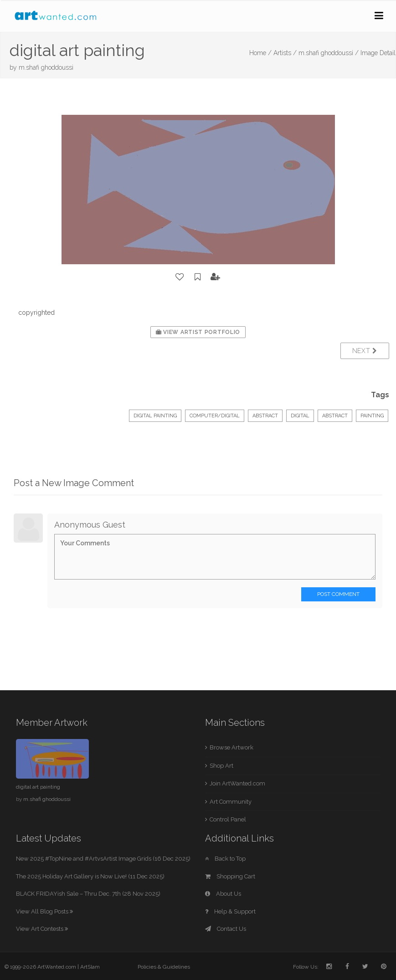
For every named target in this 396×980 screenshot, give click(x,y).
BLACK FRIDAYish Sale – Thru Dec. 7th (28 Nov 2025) (88, 894)
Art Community (231, 802)
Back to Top (225, 859)
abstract (335, 416)
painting (372, 416)
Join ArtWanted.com (237, 783)
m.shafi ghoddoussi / (329, 53)
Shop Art (221, 766)
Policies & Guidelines (164, 967)
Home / (260, 53)
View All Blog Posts (44, 911)
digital (300, 416)
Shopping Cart (230, 876)
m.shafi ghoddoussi (46, 67)
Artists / (285, 53)
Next (365, 351)
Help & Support (230, 911)
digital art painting (38, 787)
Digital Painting (155, 416)
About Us (223, 894)
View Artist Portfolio (198, 332)
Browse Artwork (231, 747)
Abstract (265, 416)
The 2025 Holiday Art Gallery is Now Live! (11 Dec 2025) (90, 876)
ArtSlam (90, 967)
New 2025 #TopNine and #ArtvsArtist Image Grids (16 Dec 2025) (103, 859)
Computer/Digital (215, 416)
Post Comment (338, 594)
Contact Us (226, 929)
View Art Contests (42, 929)
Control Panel (228, 819)
